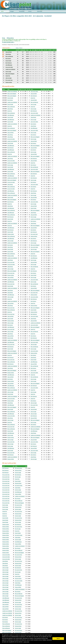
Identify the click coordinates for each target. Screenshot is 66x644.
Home (2, 11)
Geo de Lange (33, 104)
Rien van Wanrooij (34, 102)
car (30, 50)
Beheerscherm (10, 38)
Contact (30, 11)
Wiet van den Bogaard (12, 94)
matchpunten (23, 50)
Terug (3, 38)
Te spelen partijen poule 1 (8, 42)
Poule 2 (21, 48)
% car (27, 50)
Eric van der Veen (34, 234)
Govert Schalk (10, 98)
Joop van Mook (34, 94)
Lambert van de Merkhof (12, 91)
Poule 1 (17, 48)
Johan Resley (10, 109)
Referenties (40, 11)
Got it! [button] (58, 639)
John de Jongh (10, 241)
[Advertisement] (33, 27)
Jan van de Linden (34, 91)
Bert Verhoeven (34, 96)
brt (33, 50)
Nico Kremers (10, 100)
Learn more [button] (26, 642)
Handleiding (22, 11)
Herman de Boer (11, 234)
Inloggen (12, 11)
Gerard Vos (33, 98)
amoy (36, 50)
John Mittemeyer (11, 115)
